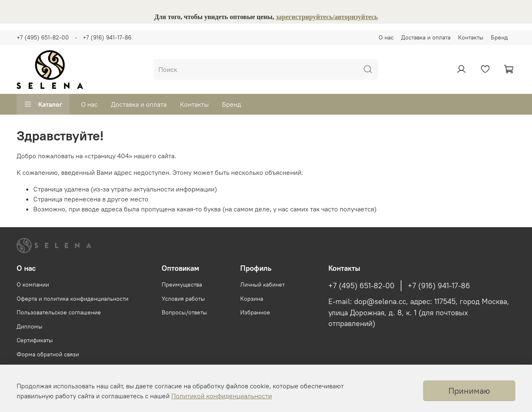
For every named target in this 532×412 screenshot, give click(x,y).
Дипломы (30, 326)
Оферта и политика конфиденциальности (73, 299)
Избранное (255, 312)
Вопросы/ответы (184, 312)
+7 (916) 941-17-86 (107, 37)
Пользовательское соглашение (59, 312)
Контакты (471, 37)
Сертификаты (35, 340)
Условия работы (183, 299)
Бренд (499, 37)
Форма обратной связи (48, 354)
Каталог (43, 104)
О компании (33, 284)
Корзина (252, 299)
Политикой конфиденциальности (222, 396)
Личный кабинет (262, 284)
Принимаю (469, 391)
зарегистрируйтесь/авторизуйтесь (327, 17)
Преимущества (182, 284)
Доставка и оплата (426, 37)
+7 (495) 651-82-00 (43, 37)
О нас (386, 37)
